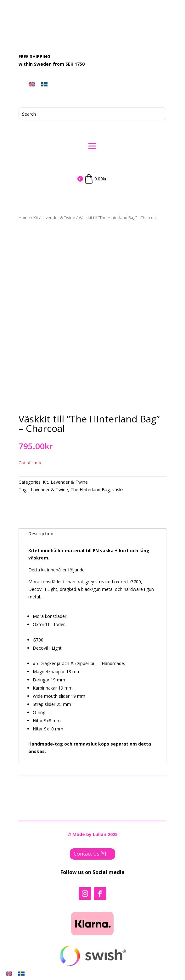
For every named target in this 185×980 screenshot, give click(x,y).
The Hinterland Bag (90, 490)
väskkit (119, 490)
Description (41, 534)
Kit (36, 217)
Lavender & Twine (58, 217)
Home (24, 217)
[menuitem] (32, 84)
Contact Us (87, 854)
